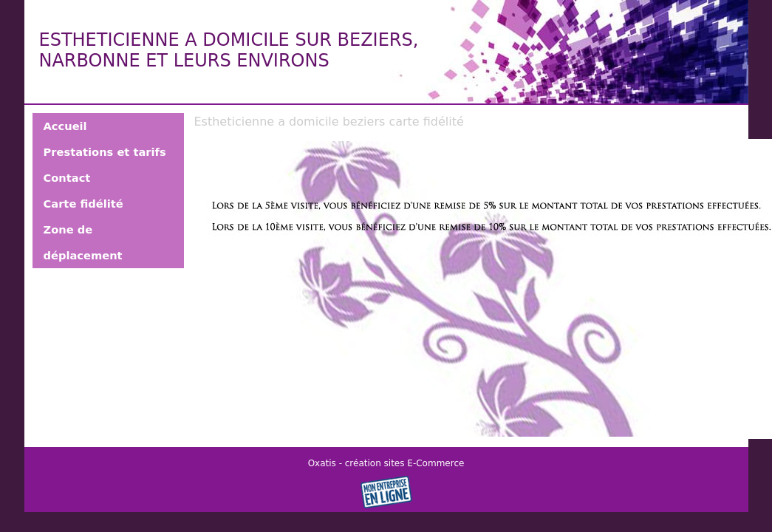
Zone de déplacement (83, 242)
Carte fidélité (83, 204)
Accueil (65, 126)
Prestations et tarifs (105, 152)
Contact (67, 178)
